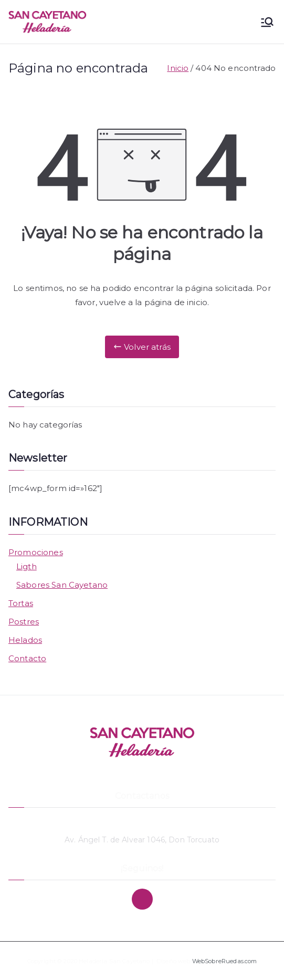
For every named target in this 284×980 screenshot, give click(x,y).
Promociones (36, 552)
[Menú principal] (267, 22)
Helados (25, 640)
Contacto (27, 658)
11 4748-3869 (142, 822)
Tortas (21, 603)
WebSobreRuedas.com (225, 961)
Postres (24, 622)
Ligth (27, 566)
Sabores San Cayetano (62, 585)
